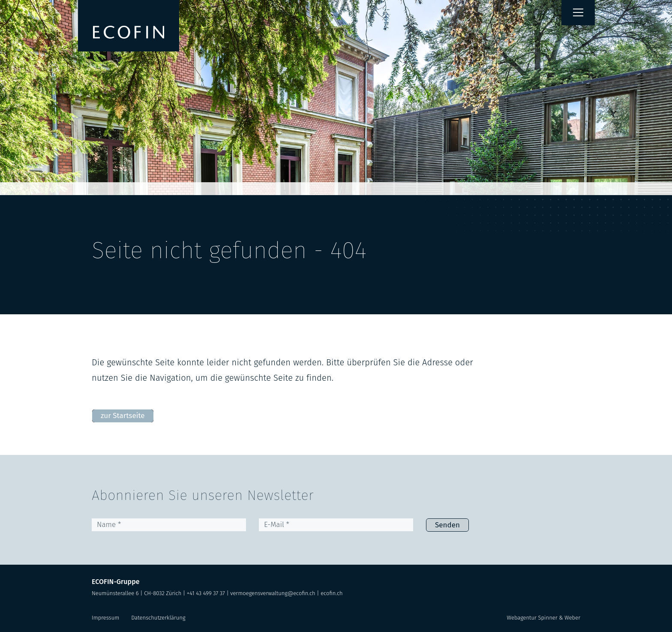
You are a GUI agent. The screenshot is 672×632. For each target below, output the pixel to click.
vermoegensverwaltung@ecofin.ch (273, 593)
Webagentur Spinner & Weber (544, 618)
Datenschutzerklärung (158, 618)
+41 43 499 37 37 (206, 593)
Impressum (105, 618)
